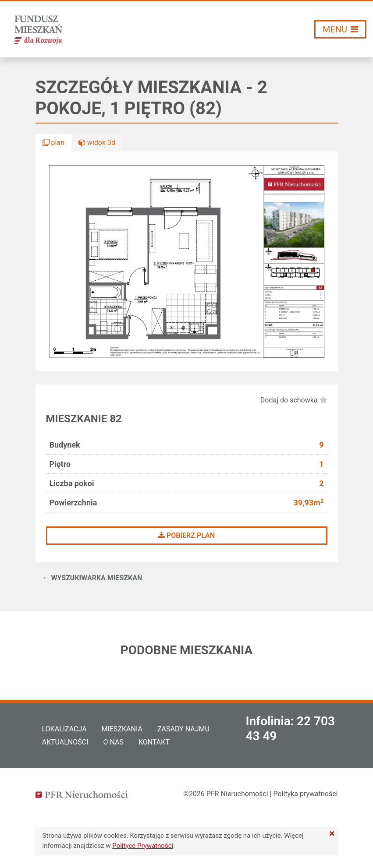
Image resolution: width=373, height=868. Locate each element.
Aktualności (65, 742)
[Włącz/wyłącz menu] (340, 29)
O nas (113, 742)
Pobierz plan (186, 535)
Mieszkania (122, 729)
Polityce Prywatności (143, 846)
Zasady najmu (183, 729)
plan (53, 143)
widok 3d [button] (97, 143)
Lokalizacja (64, 729)
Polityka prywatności (305, 794)
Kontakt (154, 742)
